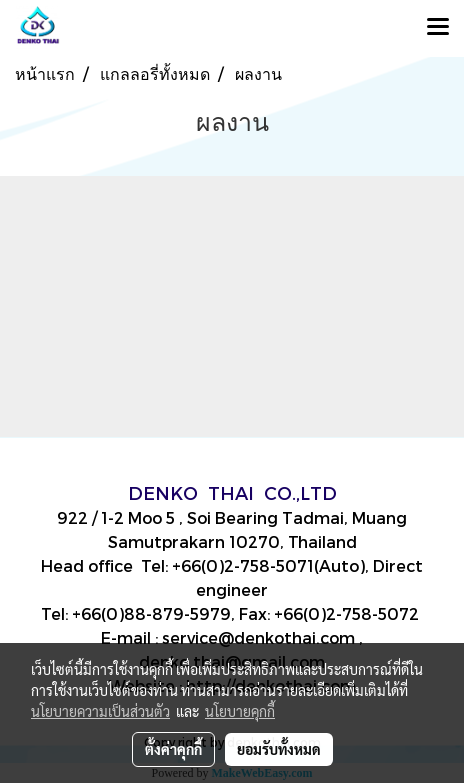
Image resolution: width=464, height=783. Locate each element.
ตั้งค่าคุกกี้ (173, 749)
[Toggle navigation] (438, 28)
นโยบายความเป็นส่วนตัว (100, 711)
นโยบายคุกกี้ (240, 711)
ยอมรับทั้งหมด (279, 749)
